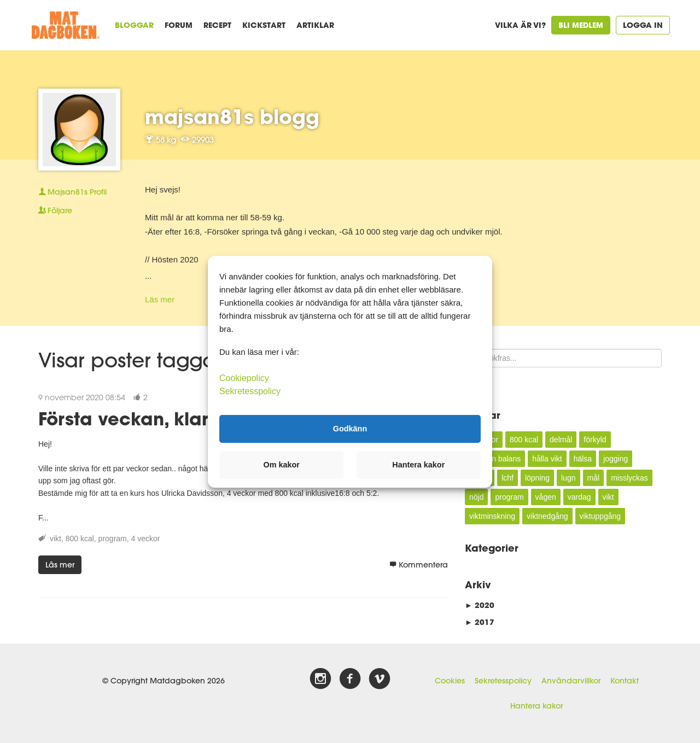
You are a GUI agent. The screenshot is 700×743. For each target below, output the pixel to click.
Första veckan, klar (123, 419)
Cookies (450, 681)
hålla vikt (547, 459)
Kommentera (419, 565)
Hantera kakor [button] (418, 465)
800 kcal (80, 539)
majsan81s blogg (232, 116)
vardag (579, 497)
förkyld (595, 440)
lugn (568, 478)
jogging (616, 459)
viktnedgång (547, 516)
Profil (72, 192)
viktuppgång (600, 516)
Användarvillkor (571, 681)
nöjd (476, 497)
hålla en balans (495, 459)
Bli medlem (581, 25)
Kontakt (625, 681)
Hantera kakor (536, 706)
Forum (179, 25)
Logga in (643, 25)
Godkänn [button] (350, 429)
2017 (480, 622)
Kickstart (264, 25)
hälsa (583, 459)
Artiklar (315, 25)
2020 (480, 605)
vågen (546, 497)
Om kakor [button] (282, 465)
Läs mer (160, 299)
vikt (56, 539)
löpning (537, 478)
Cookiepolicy (244, 378)
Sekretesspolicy (503, 681)
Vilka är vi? (520, 25)
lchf (507, 478)
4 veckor (146, 539)
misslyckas (629, 478)
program (113, 539)
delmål (561, 440)
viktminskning (492, 516)
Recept (217, 25)
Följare (55, 210)
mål (594, 478)
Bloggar (134, 25)
